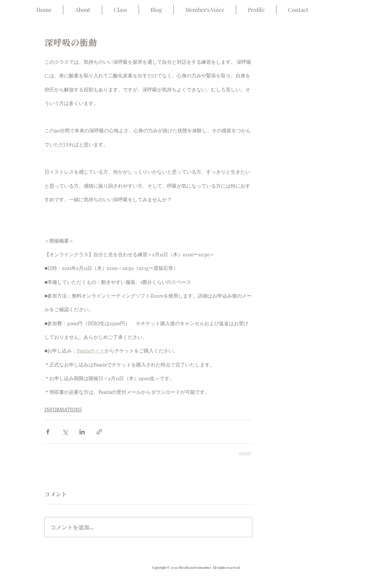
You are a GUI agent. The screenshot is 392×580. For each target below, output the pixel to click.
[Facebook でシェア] (48, 432)
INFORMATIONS (63, 409)
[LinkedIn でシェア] (82, 432)
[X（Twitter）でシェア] (65, 432)
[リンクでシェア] (99, 432)
